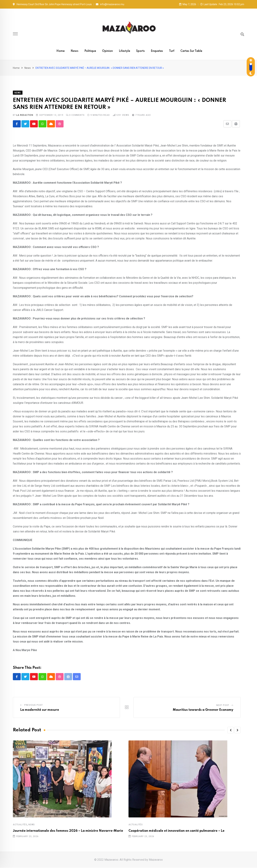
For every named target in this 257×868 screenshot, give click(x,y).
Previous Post (34, 705)
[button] (231, 730)
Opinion (107, 51)
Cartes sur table (191, 51)
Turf (172, 51)
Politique (90, 51)
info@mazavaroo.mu (112, 4)
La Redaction (25, 115)
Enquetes (157, 51)
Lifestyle (124, 51)
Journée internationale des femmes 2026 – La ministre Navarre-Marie (68, 831)
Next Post (223, 706)
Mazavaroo (156, 860)
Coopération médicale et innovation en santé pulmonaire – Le (177, 831)
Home (61, 51)
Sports (140, 51)
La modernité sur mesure (40, 710)
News (75, 51)
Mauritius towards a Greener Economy (203, 710)
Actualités (20, 825)
